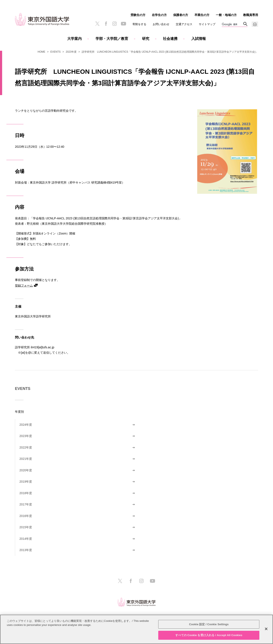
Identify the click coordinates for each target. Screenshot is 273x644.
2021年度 (26, 459)
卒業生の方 (202, 15)
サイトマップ (207, 24)
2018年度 (26, 493)
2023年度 (71, 52)
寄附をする (139, 24)
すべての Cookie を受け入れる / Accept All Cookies (209, 635)
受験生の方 (138, 15)
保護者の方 (181, 15)
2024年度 (26, 425)
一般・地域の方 (226, 15)
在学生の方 (159, 15)
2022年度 (26, 447)
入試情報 (199, 39)
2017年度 (26, 504)
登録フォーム (24, 285)
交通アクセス (184, 24)
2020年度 (26, 470)
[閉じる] (266, 629)
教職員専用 (251, 15)
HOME (41, 52)
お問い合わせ (161, 24)
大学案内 (74, 39)
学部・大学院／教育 (112, 39)
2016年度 (26, 516)
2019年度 (26, 482)
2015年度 (26, 527)
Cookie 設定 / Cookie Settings (209, 624)
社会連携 (170, 39)
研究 (146, 39)
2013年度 (26, 550)
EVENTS (55, 52)
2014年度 (26, 539)
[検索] (232, 25)
